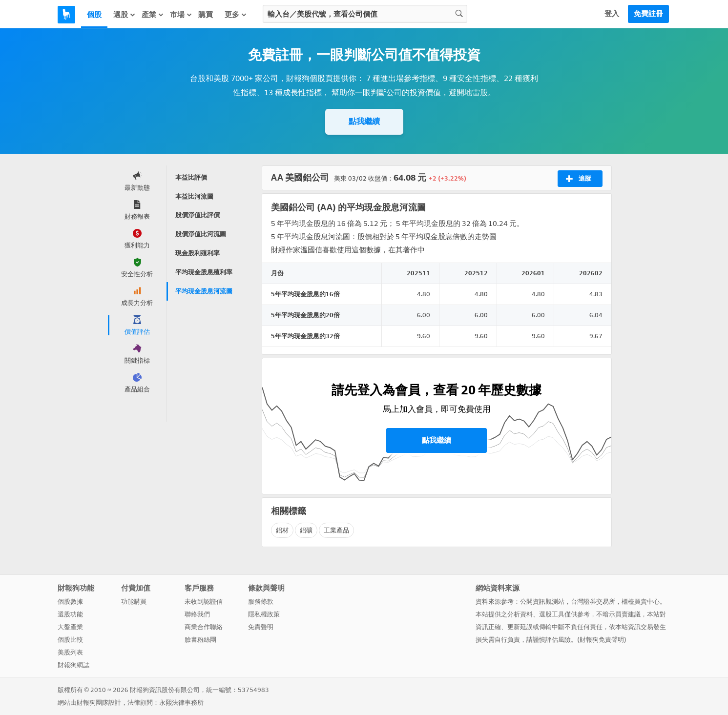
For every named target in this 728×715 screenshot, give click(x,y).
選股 (125, 14)
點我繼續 (364, 121)
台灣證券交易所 (593, 602)
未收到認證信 (204, 602)
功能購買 (134, 602)
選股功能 (70, 614)
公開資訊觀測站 (542, 602)
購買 (206, 15)
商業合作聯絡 (204, 627)
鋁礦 (306, 530)
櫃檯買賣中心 (641, 602)
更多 (236, 14)
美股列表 (70, 652)
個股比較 (70, 640)
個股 (94, 15)
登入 (612, 14)
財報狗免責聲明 (602, 640)
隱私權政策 (264, 614)
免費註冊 (648, 14)
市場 (181, 14)
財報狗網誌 (73, 665)
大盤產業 (70, 627)
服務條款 (261, 602)
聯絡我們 (197, 614)
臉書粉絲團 (200, 640)
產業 (153, 14)
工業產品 (336, 530)
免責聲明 (261, 627)
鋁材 (282, 530)
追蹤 (578, 179)
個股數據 (70, 602)
